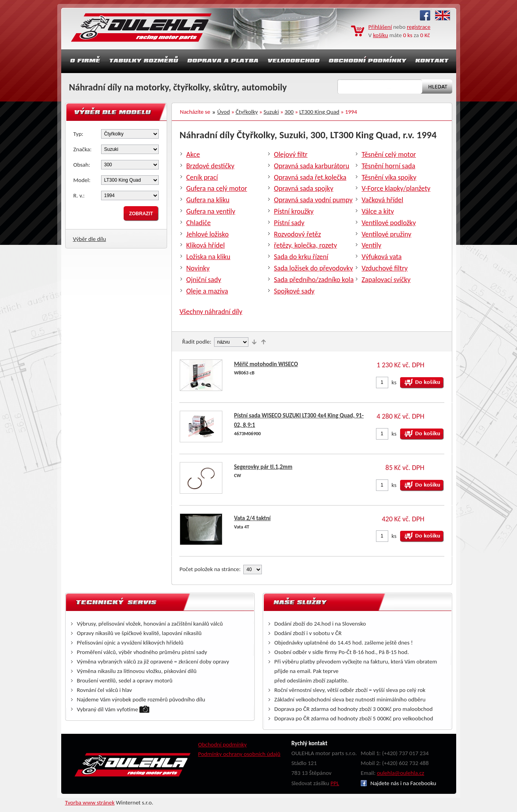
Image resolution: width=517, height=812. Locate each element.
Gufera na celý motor (217, 188)
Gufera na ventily (211, 211)
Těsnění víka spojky (389, 177)
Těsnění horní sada (389, 166)
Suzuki (271, 112)
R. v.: (79, 195)
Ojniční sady (204, 280)
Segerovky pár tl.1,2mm (263, 467)
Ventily (372, 245)
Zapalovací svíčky (386, 280)
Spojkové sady (294, 291)
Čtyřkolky (247, 112)
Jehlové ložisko (208, 234)
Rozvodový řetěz (298, 234)
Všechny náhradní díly (211, 312)
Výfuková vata (382, 257)
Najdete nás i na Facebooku (398, 783)
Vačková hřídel (383, 200)
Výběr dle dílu (90, 239)
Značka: (83, 149)
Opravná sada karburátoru (312, 166)
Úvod (224, 112)
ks (394, 382)
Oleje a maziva (207, 291)
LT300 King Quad (319, 112)
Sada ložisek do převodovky (314, 268)
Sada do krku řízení (301, 257)
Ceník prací (202, 177)
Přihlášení (380, 27)
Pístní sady (289, 223)
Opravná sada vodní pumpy (313, 200)
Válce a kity (378, 211)
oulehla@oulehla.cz (400, 773)
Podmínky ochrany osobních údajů (240, 754)
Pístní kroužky (294, 211)
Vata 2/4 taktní (253, 518)
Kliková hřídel (206, 245)
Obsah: (82, 165)
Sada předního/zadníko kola (314, 280)
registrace (419, 27)
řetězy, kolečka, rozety (306, 245)
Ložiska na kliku (209, 257)
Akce (193, 154)
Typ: (78, 134)
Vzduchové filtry (385, 268)
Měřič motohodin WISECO (266, 364)
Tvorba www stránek (90, 803)
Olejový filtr (291, 154)
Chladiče (199, 223)
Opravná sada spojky (304, 188)
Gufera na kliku (208, 200)
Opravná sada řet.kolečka (310, 177)
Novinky (198, 268)
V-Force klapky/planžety (396, 188)
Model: (82, 180)
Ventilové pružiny (387, 234)
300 (289, 112)
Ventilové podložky (389, 223)
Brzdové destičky (211, 166)
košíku (380, 35)
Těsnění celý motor (389, 154)
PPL (335, 783)
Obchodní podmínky (223, 744)
